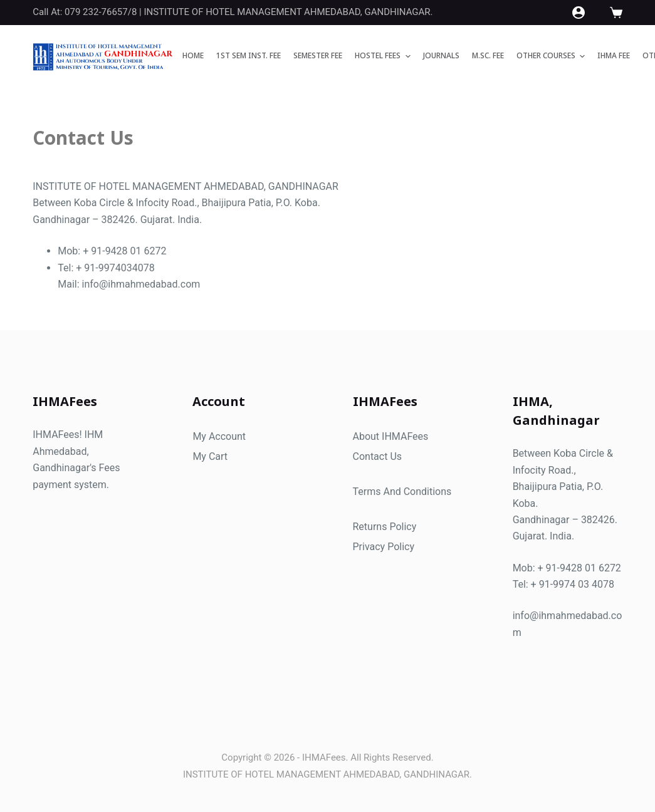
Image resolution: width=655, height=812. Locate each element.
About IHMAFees (391, 436)
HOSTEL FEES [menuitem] (384, 56)
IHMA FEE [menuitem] (614, 56)
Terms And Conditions (402, 492)
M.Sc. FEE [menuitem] (488, 56)
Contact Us (378, 456)
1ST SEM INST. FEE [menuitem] (249, 56)
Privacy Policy (384, 547)
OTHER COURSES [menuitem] (552, 56)
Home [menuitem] (193, 56)
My (201, 456)
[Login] (579, 13)
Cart (218, 456)
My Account (219, 436)
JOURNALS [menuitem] (441, 56)
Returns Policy (385, 527)
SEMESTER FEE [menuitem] (318, 56)
